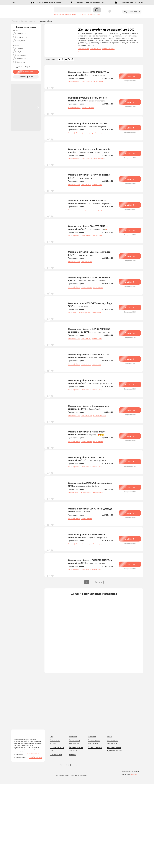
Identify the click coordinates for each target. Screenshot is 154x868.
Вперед (98, 582)
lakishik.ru (134, 774)
